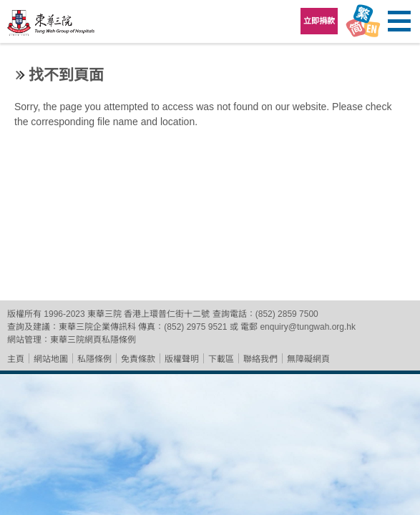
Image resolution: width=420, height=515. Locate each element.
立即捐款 (319, 21)
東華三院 (52, 26)
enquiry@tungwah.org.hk (308, 327)
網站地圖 (51, 359)
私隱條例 (94, 359)
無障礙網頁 (308, 359)
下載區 (221, 359)
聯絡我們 (260, 359)
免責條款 (138, 359)
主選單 (399, 21)
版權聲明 (182, 359)
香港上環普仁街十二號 (167, 314)
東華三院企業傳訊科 (97, 327)
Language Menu (363, 21)
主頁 (16, 359)
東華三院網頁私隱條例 (93, 340)
